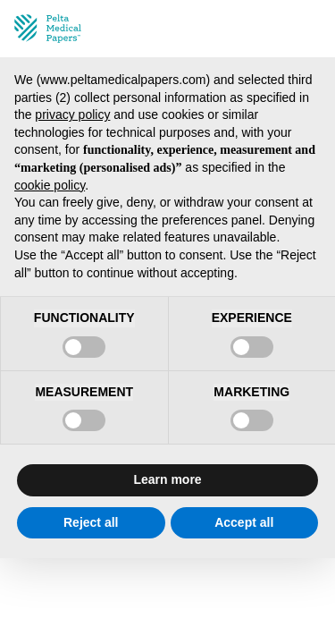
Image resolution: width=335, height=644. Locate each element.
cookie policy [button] (50, 185)
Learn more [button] (167, 479)
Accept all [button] (244, 522)
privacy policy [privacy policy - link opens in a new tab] (72, 114)
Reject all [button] (91, 522)
